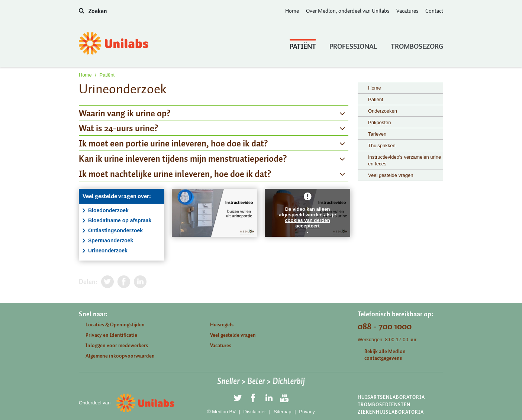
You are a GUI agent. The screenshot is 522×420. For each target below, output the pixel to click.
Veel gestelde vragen (391, 175)
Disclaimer (255, 412)
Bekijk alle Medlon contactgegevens (385, 355)
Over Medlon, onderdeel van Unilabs (348, 11)
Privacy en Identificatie (111, 335)
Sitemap (283, 412)
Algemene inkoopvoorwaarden (120, 356)
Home (292, 11)
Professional (353, 45)
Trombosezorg (417, 45)
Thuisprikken (382, 146)
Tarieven (377, 134)
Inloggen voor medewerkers (117, 345)
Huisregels (222, 325)
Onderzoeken (383, 111)
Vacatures (407, 11)
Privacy (307, 412)
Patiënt (303, 45)
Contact (434, 11)
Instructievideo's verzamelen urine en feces (405, 160)
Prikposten (379, 122)
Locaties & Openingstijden (115, 325)
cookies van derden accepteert (307, 223)
